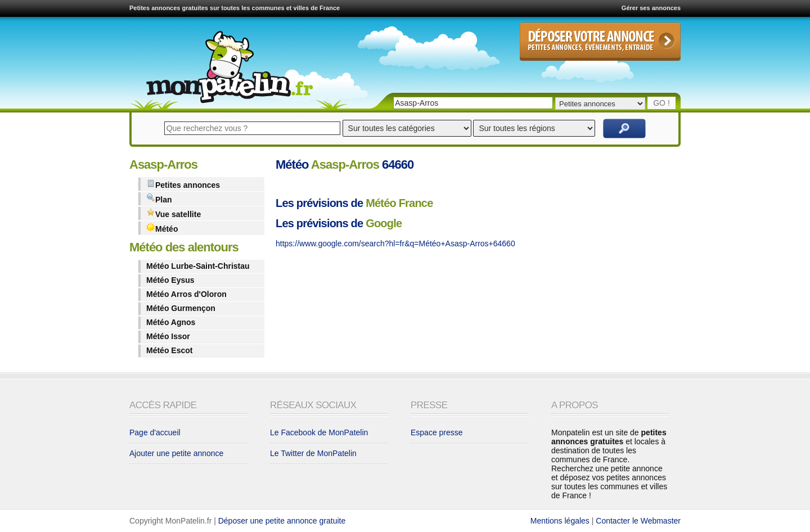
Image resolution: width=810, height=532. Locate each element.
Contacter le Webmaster (638, 521)
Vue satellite (174, 213)
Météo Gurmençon (181, 308)
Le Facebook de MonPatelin (319, 432)
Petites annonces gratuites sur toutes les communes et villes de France (235, 8)
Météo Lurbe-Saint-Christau (198, 266)
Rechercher (624, 129)
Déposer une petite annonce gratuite (282, 521)
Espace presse (437, 432)
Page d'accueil (155, 432)
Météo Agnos (171, 322)
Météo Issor (168, 336)
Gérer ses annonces (651, 8)
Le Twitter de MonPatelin (313, 453)
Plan (159, 199)
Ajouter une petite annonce (176, 453)
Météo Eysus (170, 280)
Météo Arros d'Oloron (186, 294)
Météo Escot (169, 350)
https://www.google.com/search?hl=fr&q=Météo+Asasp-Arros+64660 (395, 244)
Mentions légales (560, 521)
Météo (162, 228)
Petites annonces (183, 184)
